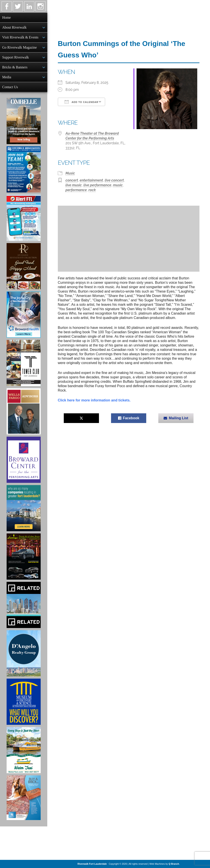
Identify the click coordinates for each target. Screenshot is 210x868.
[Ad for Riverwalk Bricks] (24, 798)
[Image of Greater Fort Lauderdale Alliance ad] (24, 508)
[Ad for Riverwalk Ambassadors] (24, 169)
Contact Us (10, 87)
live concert (114, 180)
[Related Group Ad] (24, 605)
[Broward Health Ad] (24, 315)
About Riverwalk (14, 27)
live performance (97, 185)
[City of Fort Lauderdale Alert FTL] (24, 218)
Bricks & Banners (15, 67)
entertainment (91, 180)
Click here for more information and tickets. (94, 400)
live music (74, 185)
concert (72, 180)
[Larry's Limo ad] (24, 557)
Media (7, 77)
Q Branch (174, 864)
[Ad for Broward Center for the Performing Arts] (24, 460)
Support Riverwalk (16, 57)
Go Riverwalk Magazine (19, 47)
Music (70, 173)
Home (6, 17)
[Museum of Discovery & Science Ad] (24, 702)
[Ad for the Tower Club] (24, 363)
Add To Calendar (81, 102)
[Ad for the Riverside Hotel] (24, 266)
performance (76, 190)
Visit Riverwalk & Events (20, 37)
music (118, 185)
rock (92, 190)
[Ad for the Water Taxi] (24, 750)
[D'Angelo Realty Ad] (24, 653)
